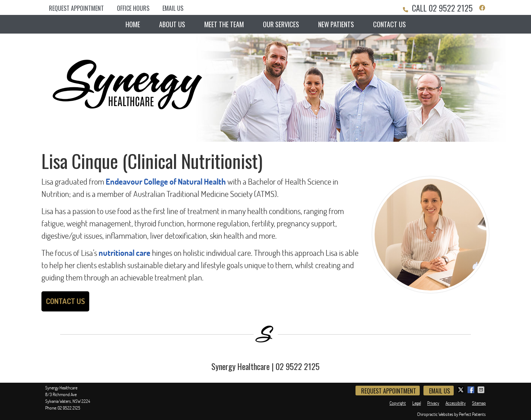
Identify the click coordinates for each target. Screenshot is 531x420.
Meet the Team (224, 24)
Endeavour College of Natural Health (166, 182)
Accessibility (456, 403)
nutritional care (125, 253)
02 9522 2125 (451, 8)
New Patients (336, 24)
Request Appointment (76, 8)
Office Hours (133, 8)
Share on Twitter (462, 390)
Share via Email (482, 390)
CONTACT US (65, 301)
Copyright (398, 403)
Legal (417, 403)
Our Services (281, 24)
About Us (172, 24)
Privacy (433, 403)
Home (133, 24)
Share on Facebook (472, 390)
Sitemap (479, 403)
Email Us (173, 8)
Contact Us (389, 24)
